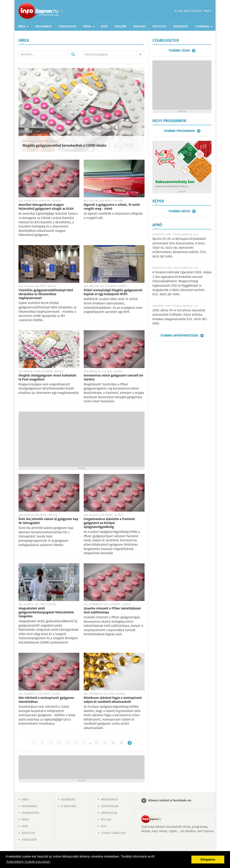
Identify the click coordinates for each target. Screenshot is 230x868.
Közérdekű (181, 27)
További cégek (179, 51)
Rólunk (106, 820)
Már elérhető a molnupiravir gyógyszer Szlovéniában (46, 700)
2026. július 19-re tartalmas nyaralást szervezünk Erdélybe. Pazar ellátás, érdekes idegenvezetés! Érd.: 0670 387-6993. (180, 317)
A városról (69, 806)
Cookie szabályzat (113, 833)
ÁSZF (104, 826)
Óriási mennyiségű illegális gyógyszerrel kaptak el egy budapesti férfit (113, 292)
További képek (179, 211)
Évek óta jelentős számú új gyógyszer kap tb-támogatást (48, 521)
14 (113, 743)
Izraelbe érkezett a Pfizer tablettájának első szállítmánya (112, 611)
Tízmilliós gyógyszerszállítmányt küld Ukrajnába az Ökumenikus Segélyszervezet (46, 294)
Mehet (73, 54)
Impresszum (109, 813)
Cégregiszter (67, 27)
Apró (104, 27)
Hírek (22, 27)
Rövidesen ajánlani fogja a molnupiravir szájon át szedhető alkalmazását (113, 700)
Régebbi (130, 743)
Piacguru (139, 27)
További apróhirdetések (179, 336)
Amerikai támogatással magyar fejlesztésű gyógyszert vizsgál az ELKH (46, 207)
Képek (87, 27)
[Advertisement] (82, 439)
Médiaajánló (109, 800)
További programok (179, 131)
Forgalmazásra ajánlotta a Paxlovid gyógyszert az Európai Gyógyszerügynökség (109, 523)
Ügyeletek (160, 27)
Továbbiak (202, 27)
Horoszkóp (29, 840)
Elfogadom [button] (208, 860)
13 (104, 743)
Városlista (62, 11)
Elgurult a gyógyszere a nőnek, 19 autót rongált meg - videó (112, 207)
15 (121, 743)
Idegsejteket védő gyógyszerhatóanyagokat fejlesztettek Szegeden (46, 613)
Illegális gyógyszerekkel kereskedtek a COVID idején (64, 146)
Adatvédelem (110, 806)
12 (96, 743)
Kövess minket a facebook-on (170, 801)
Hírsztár (121, 27)
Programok (43, 27)
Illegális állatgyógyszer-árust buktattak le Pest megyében (47, 378)
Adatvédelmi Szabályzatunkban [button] (28, 862)
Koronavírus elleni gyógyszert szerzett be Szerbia (113, 378)
